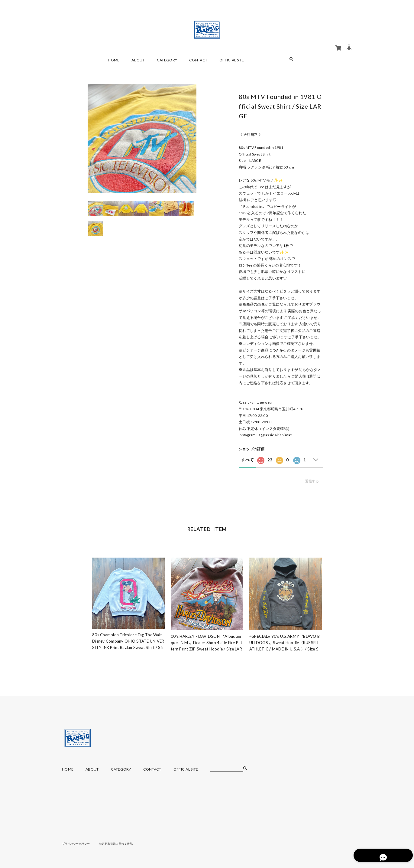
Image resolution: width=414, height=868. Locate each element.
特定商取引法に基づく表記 (121, 843)
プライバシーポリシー (78, 843)
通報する (312, 481)
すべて (247, 460)
